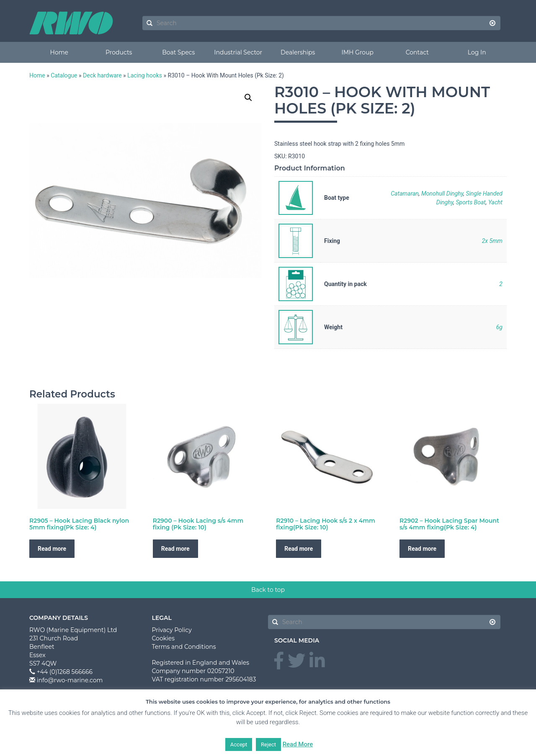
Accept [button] (239, 744)
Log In (477, 52)
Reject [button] (268, 744)
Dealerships (298, 52)
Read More (298, 744)
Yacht (495, 202)
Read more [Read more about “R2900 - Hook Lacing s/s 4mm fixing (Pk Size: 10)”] (175, 599)
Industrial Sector (238, 52)
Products (119, 52)
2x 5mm (492, 241)
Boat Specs (178, 52)
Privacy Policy (172, 681)
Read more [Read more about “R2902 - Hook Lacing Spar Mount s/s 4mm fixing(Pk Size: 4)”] (422, 599)
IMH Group (357, 52)
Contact (417, 52)
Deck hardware (102, 75)
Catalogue (64, 75)
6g (499, 327)
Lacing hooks (145, 75)
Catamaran (405, 194)
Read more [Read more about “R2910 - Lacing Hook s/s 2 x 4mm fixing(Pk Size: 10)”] (299, 599)
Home (59, 52)
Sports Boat (470, 202)
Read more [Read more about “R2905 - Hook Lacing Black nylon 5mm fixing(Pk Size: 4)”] (52, 599)
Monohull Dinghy (442, 194)
